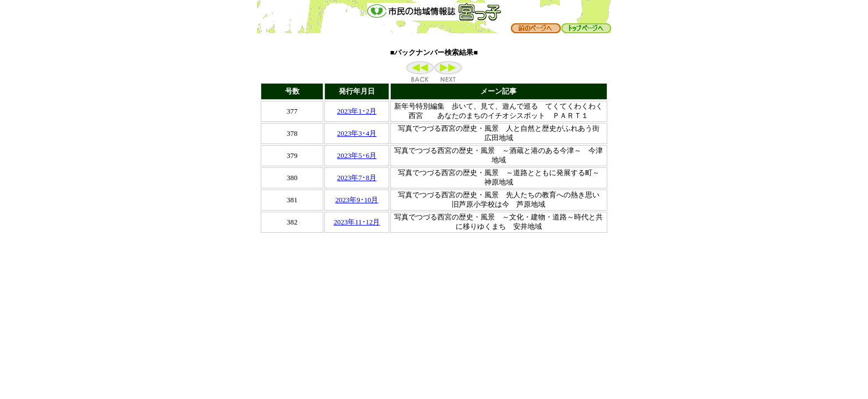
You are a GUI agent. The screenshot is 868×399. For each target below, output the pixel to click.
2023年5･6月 (357, 156)
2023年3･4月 (357, 134)
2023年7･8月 (357, 178)
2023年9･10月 (357, 200)
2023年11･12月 (357, 222)
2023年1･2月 (357, 111)
